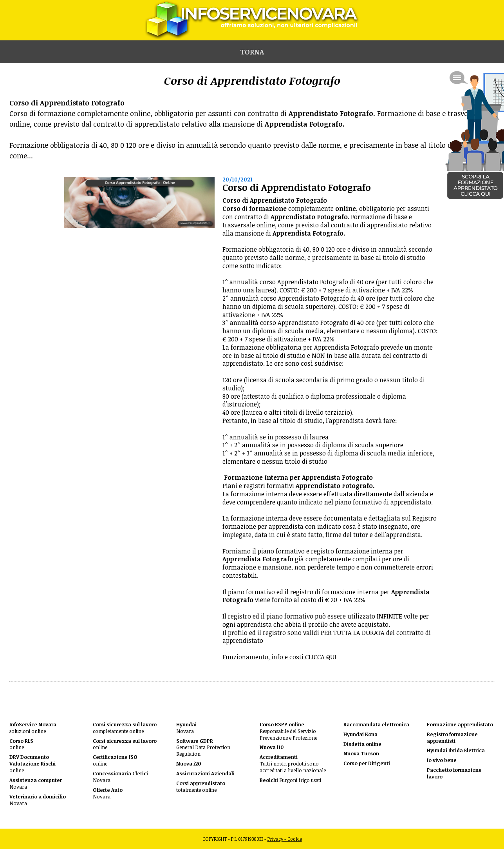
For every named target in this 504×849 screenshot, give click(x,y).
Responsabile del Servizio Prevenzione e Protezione (288, 731)
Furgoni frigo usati (290, 780)
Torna (252, 52)
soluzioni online (33, 728)
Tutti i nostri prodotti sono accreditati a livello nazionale (293, 764)
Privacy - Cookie (285, 839)
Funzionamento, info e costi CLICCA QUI (279, 657)
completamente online (125, 728)
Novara (36, 784)
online (21, 744)
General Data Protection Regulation (203, 748)
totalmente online (201, 787)
